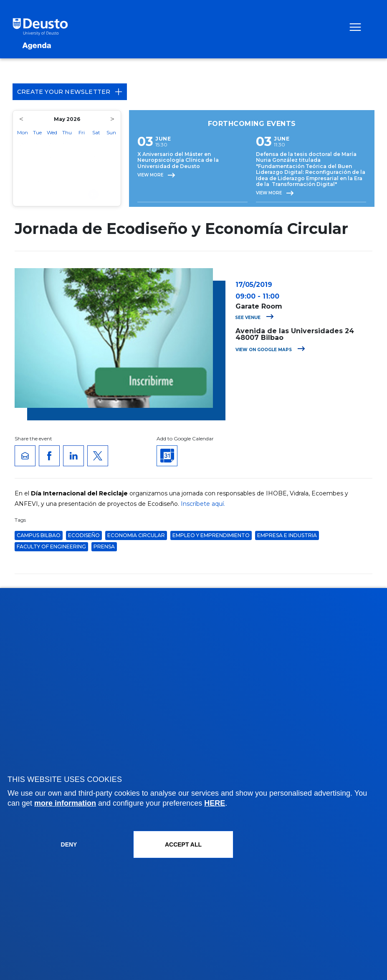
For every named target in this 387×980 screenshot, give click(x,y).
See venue (254, 318)
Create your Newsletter (70, 92)
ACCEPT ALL (183, 844)
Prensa (104, 547)
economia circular (136, 535)
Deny (69, 844)
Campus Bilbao (39, 535)
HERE (215, 803)
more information (65, 803)
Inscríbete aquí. (203, 504)
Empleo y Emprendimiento (211, 535)
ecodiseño (84, 535)
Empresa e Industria (287, 535)
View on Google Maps (270, 350)
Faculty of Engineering (51, 547)
